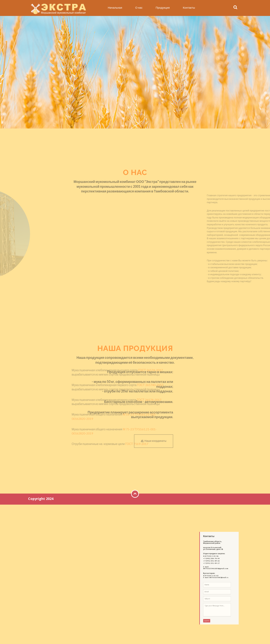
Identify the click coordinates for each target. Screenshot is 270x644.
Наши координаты (203, 441)
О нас (139, 8)
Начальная (115, 8)
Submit (212, 602)
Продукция (163, 8)
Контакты (189, 8)
